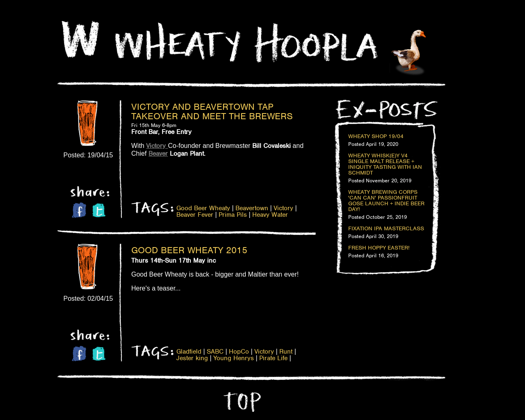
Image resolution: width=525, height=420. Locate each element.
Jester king (192, 358)
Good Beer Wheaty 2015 (189, 250)
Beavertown (252, 208)
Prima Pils (233, 215)
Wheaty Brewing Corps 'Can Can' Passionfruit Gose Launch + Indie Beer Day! (386, 201)
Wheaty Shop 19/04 (376, 136)
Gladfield (189, 352)
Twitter (99, 210)
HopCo (239, 352)
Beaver (158, 154)
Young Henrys (234, 358)
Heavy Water (270, 215)
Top (241, 402)
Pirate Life (273, 358)
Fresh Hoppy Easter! (379, 248)
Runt (286, 352)
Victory (283, 208)
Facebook (79, 210)
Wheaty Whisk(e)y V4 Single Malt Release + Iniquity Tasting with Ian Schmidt (385, 164)
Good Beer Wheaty (203, 208)
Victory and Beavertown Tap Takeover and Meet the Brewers (212, 111)
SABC (215, 352)
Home (80, 39)
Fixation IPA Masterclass (386, 229)
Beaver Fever (195, 215)
